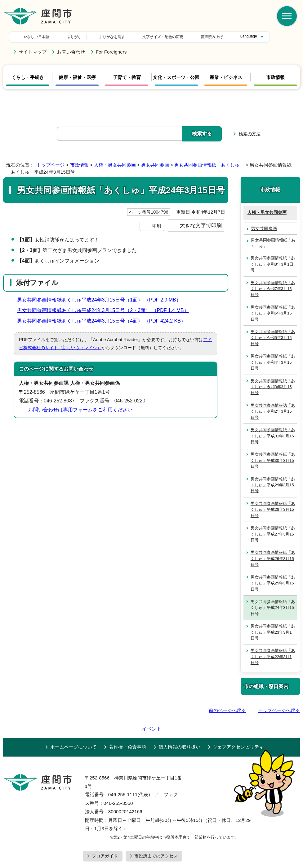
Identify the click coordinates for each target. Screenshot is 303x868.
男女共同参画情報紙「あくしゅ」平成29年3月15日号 (273, 485)
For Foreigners (111, 52)
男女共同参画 (155, 165)
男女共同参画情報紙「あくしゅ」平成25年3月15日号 (273, 583)
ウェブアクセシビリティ (238, 729)
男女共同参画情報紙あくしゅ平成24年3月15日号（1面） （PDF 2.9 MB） (102, 300)
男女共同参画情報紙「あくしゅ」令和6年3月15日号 (273, 313)
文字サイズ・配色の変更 (119, 37)
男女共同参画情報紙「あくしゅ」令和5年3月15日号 (273, 338)
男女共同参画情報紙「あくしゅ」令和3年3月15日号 (273, 387)
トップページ (51, 165)
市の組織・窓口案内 (266, 686)
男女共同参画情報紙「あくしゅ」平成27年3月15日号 (273, 534)
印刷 (157, 226)
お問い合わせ (71, 52)
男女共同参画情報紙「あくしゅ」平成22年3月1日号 (273, 657)
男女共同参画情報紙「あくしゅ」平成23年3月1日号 (273, 632)
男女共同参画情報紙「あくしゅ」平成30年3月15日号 (273, 460)
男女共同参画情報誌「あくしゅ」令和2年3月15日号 (273, 411)
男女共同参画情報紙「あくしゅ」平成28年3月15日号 (273, 510)
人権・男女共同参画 (115, 165)
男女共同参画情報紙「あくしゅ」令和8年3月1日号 (273, 264)
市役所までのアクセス (156, 838)
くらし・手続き (28, 77)
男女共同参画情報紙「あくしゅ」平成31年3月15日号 (273, 436)
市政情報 (275, 77)
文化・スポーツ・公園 (176, 77)
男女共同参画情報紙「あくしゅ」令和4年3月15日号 (273, 362)
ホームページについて (74, 729)
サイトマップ (33, 52)
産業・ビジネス (226, 77)
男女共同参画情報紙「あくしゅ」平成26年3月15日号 (273, 558)
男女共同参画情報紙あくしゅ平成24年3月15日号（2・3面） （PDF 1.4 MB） (106, 310)
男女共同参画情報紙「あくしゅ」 (209, 165)
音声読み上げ (168, 37)
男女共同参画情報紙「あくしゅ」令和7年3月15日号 (273, 289)
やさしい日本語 (36, 37)
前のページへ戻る (227, 710)
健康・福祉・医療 (77, 77)
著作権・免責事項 (127, 729)
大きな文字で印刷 (201, 225)
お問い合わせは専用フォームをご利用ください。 (83, 410)
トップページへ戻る (279, 710)
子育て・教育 (127, 77)
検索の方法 (250, 134)
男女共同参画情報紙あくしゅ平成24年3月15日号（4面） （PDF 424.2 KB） (104, 321)
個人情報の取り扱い (179, 729)
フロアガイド (105, 838)
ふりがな (74, 37)
